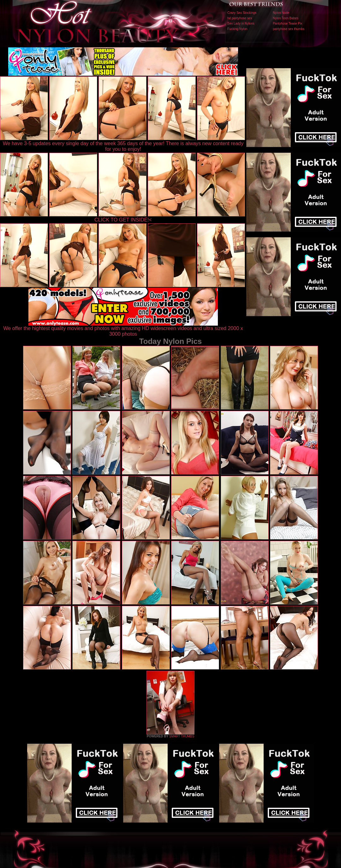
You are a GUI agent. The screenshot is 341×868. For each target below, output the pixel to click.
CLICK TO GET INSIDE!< (123, 220)
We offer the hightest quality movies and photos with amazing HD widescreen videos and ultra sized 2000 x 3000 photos (123, 329)
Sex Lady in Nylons (241, 24)
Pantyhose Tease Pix (287, 24)
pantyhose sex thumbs (289, 29)
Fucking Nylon (237, 29)
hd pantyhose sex (240, 18)
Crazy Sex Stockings (242, 13)
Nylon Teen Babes (286, 18)
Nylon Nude (281, 13)
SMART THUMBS (182, 736)
